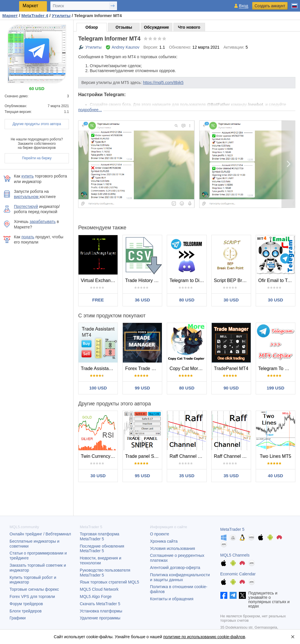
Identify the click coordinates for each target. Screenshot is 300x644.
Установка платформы (101, 611)
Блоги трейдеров (26, 611)
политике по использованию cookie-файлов (204, 637)
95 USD (143, 476)
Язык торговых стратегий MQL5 (110, 582)
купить (28, 176)
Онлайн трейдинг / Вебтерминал (40, 534)
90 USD (231, 388)
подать (28, 237)
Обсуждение (157, 27)
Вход (244, 6)
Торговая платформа (100, 536)
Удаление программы (100, 618)
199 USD (276, 388)
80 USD (187, 300)
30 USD (231, 300)
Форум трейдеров (26, 604)
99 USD (143, 388)
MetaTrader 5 (233, 529)
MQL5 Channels (235, 555)
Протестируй (26, 206)
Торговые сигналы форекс (34, 589)
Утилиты (94, 47)
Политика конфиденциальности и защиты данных (180, 577)
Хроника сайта (164, 541)
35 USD (187, 476)
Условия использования (172, 548)
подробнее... (90, 110)
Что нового (189, 27)
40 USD (276, 476)
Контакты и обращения (172, 599)
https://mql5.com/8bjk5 (163, 83)
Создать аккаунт (270, 6)
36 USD (143, 300)
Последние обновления (102, 549)
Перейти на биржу (37, 158)
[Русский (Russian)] (294, 3)
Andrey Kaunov (126, 47)
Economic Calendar (238, 574)
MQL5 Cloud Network (99, 589)
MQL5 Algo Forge (96, 597)
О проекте (160, 534)
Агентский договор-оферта (175, 568)
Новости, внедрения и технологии (101, 560)
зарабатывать (43, 222)
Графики (18, 618)
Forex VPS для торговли (32, 597)
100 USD (98, 388)
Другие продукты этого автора (37, 124)
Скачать (100, 604)
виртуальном (27, 197)
